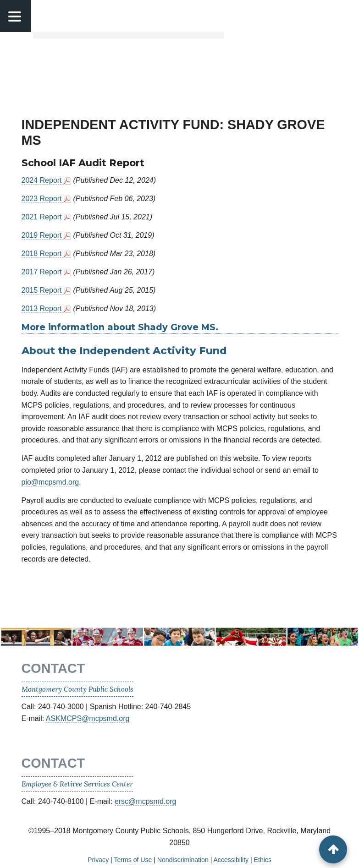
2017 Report (43, 272)
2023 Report (43, 199)
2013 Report (43, 308)
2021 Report (43, 217)
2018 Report (43, 254)
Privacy (98, 860)
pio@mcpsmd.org (50, 482)
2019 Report (43, 235)
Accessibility (231, 860)
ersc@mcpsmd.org (146, 801)
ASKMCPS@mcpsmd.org (88, 718)
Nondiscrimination (183, 860)
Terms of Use (133, 860)
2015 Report (43, 290)
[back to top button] (333, 849)
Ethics (263, 860)
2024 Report (43, 180)
